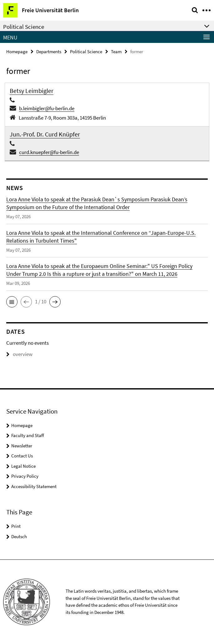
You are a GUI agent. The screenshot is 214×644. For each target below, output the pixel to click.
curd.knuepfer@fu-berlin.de (49, 152)
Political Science (86, 52)
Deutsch (19, 536)
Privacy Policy (25, 476)
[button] (12, 302)
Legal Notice (23, 466)
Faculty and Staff (28, 435)
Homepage (17, 52)
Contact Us (22, 456)
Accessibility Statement (34, 486)
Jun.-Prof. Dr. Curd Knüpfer (45, 134)
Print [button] (16, 526)
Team (116, 52)
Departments (49, 52)
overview (19, 354)
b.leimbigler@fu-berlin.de (47, 108)
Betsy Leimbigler (32, 91)
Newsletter (22, 446)
